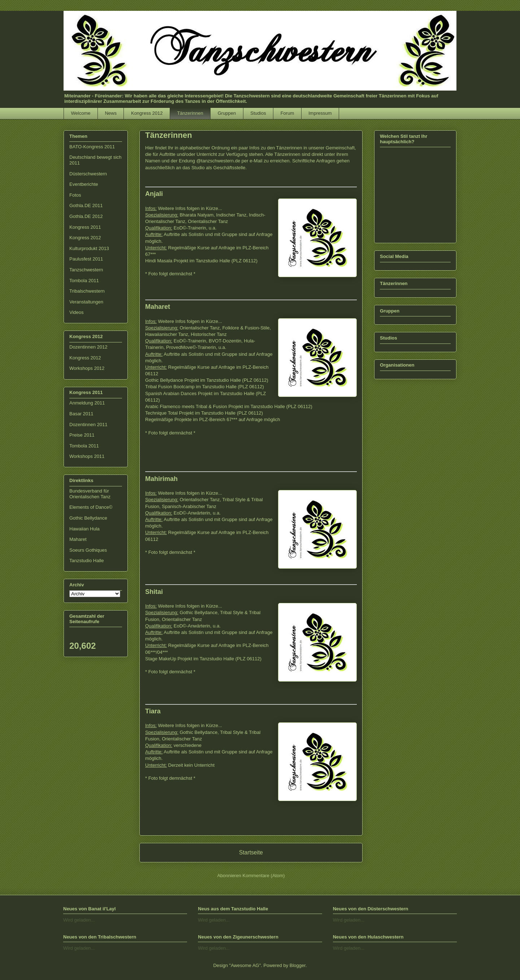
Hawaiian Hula (84, 529)
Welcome (81, 113)
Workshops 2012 (87, 368)
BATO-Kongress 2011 (92, 147)
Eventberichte (84, 184)
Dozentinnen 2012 (88, 347)
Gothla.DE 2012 (86, 216)
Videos (77, 312)
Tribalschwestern (87, 291)
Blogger (298, 965)
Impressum (320, 113)
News (111, 113)
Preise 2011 (82, 435)
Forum (287, 113)
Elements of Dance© (91, 507)
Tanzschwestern (86, 270)
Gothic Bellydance (88, 518)
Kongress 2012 (147, 113)
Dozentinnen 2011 (88, 425)
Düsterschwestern (88, 174)
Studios (258, 113)
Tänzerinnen (190, 113)
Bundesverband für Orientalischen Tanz (90, 494)
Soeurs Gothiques (88, 550)
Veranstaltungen (86, 302)
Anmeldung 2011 (87, 403)
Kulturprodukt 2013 (89, 248)
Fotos (75, 195)
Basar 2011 (81, 414)
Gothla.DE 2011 (86, 205)
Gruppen (227, 113)
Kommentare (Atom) (264, 876)
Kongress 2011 (85, 227)
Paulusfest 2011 (86, 259)
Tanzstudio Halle (86, 561)
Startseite (251, 852)
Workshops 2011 (87, 456)
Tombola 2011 (84, 281)
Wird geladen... (79, 920)
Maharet (78, 539)
